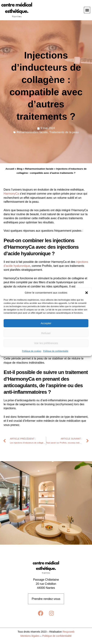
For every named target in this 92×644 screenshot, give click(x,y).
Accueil (10, 169)
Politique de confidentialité (56, 351)
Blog (20, 169)
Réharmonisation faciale (32, 132)
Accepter (46, 323)
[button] (87, 293)
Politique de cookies (32, 351)
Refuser (46, 333)
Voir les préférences (46, 343)
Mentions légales (30, 636)
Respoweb (68, 632)
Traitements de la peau (64, 132)
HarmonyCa (12, 194)
